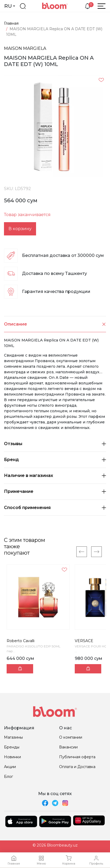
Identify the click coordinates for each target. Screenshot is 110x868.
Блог (8, 777)
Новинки (12, 757)
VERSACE (84, 641)
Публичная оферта (77, 757)
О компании (71, 737)
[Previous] (82, 552)
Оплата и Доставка (77, 767)
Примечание (55, 491)
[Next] (96, 552)
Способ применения (55, 508)
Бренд (55, 460)
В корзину (20, 229)
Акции (10, 767)
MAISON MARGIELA (25, 48)
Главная (11, 23)
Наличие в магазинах (55, 475)
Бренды (12, 747)
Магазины (13, 737)
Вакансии (68, 747)
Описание (55, 324)
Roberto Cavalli (21, 641)
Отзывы (55, 444)
